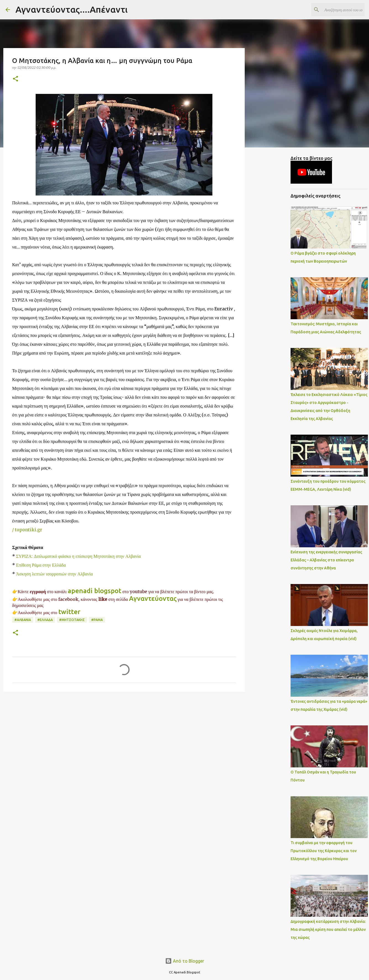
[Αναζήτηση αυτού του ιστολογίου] (336, 10)
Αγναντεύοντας (153, 599)
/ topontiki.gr (27, 530)
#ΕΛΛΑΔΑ (45, 620)
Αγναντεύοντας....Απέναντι (72, 9)
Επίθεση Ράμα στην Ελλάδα (41, 565)
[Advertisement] (124, 739)
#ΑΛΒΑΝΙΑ (23, 620)
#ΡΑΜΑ (97, 620)
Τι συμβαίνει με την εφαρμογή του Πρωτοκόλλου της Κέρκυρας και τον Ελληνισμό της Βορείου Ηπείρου (324, 851)
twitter (70, 612)
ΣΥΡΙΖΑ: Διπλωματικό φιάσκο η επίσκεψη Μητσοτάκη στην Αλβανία (78, 556)
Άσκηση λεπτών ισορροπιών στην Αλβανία (54, 574)
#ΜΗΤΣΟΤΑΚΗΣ (72, 620)
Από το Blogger (185, 961)
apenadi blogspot (94, 591)
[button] (15, 79)
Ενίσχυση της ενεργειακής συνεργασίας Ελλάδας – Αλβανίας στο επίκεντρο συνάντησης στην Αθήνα (326, 560)
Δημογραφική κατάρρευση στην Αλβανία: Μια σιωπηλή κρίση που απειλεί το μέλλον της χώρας (328, 929)
